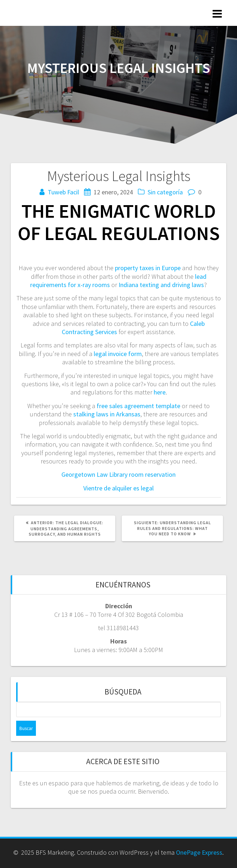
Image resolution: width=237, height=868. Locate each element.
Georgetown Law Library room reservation (118, 474)
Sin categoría (165, 192)
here (160, 392)
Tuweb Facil (63, 192)
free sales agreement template (138, 406)
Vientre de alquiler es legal (118, 488)
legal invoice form (118, 354)
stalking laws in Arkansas (107, 414)
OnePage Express (199, 852)
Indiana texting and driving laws (161, 285)
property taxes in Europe (148, 268)
